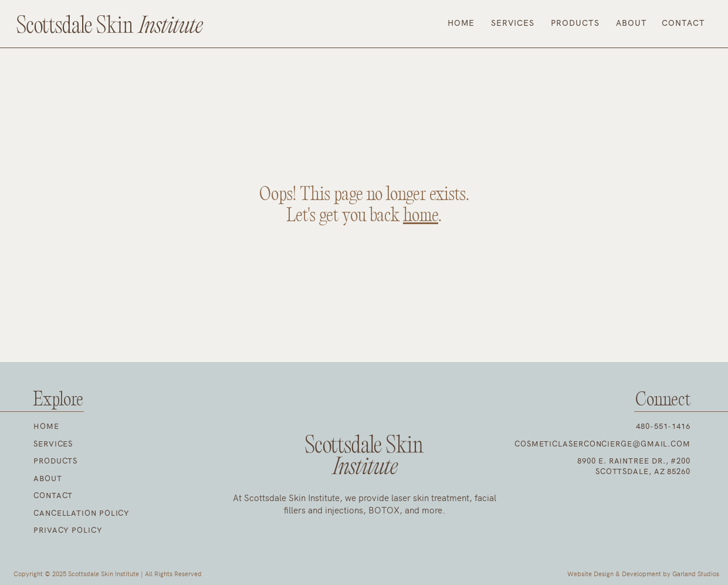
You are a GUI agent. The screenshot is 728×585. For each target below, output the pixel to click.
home (421, 216)
